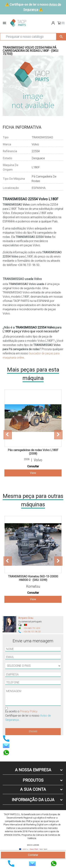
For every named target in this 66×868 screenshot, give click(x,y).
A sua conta (33, 789)
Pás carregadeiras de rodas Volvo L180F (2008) (33, 452)
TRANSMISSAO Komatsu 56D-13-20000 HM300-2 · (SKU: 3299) (33, 578)
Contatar (33, 855)
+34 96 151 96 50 (32, 632)
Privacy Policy (29, 711)
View (33, 473)
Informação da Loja (33, 800)
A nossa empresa (33, 770)
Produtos (33, 780)
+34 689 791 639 (32, 628)
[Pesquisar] (28, 37)
